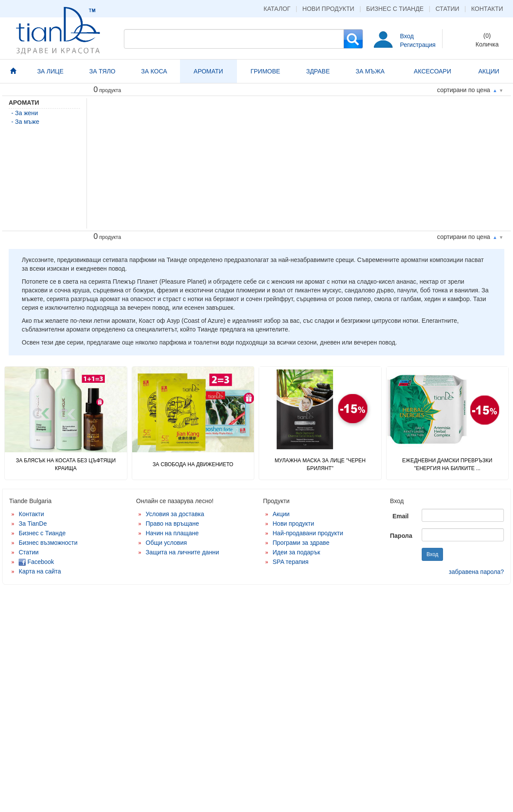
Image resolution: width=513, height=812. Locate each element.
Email (401, 516)
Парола (401, 536)
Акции (281, 514)
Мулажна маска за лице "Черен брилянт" (320, 464)
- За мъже (25, 122)
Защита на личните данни (182, 552)
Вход (407, 36)
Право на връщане (172, 524)
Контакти (487, 9)
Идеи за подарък (296, 552)
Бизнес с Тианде (395, 9)
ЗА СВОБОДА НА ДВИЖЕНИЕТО (193, 464)
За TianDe (33, 524)
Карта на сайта (40, 571)
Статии (448, 9)
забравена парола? (476, 572)
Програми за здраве (301, 543)
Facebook (36, 562)
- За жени (25, 113)
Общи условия (166, 543)
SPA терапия (291, 562)
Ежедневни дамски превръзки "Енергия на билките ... (447, 464)
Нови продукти (328, 9)
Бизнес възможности (48, 543)
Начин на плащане (172, 533)
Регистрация (418, 45)
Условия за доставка (175, 514)
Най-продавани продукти (308, 533)
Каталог (277, 9)
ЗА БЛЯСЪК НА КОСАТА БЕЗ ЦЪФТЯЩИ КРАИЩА (66, 464)
